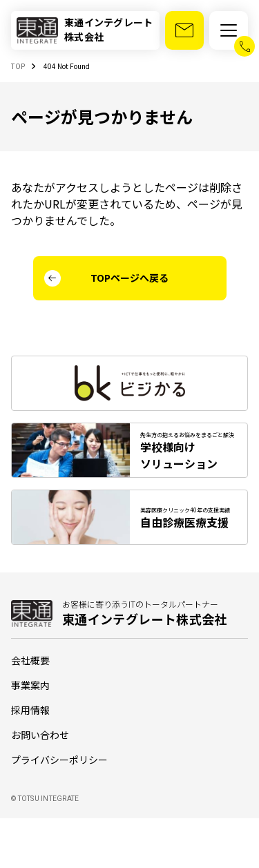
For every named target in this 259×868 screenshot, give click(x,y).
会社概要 (30, 660)
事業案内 (30, 685)
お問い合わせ (40, 735)
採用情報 (30, 710)
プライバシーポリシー (59, 760)
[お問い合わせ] (184, 30)
